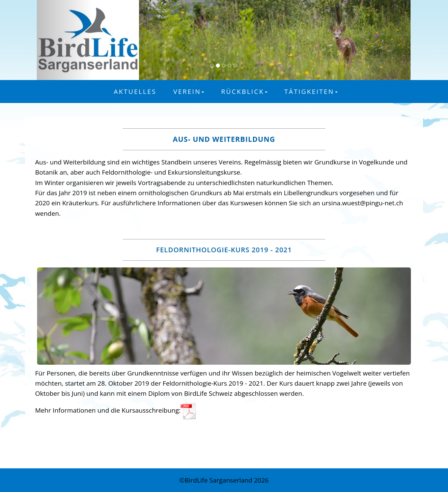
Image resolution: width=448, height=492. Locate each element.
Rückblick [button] (244, 92)
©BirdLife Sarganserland (217, 480)
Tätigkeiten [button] (311, 92)
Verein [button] (189, 92)
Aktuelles (135, 92)
